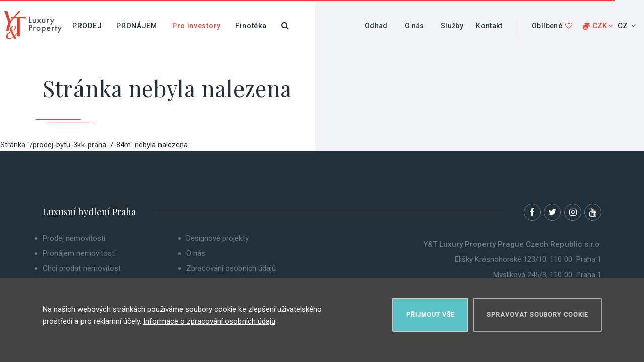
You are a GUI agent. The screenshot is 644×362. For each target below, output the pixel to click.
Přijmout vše (430, 315)
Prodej (87, 26)
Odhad (376, 26)
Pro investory (196, 26)
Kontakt (489, 26)
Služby (452, 26)
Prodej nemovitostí (74, 238)
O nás (414, 26)
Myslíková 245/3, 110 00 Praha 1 (547, 275)
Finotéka (251, 26)
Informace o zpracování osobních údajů (209, 321)
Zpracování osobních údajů (231, 268)
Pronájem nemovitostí (79, 253)
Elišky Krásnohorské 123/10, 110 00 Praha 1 (528, 259)
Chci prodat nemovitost (82, 268)
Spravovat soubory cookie (537, 315)
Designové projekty (217, 238)
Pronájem (137, 26)
